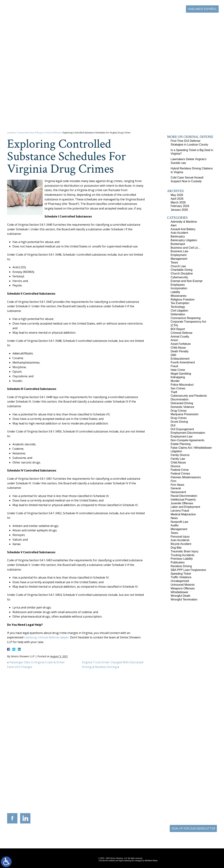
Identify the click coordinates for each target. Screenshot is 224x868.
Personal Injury (180, 537)
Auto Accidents (180, 540)
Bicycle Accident (181, 544)
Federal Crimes (180, 474)
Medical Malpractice (183, 514)
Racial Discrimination (184, 496)
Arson (174, 340)
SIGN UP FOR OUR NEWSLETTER (193, 828)
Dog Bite (176, 548)
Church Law (178, 266)
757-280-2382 (198, 788)
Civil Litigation (179, 311)
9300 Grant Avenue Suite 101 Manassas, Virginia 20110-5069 (95, 783)
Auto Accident (179, 233)
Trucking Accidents (183, 555)
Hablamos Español (202, 9)
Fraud (174, 366)
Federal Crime (180, 470)
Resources (134, 19)
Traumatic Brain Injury (185, 551)
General (176, 488)
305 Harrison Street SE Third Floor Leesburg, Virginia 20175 (29, 783)
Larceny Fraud (180, 511)
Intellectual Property (183, 500)
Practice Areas (115, 19)
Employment (179, 255)
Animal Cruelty (180, 337)
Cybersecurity (179, 277)
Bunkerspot (178, 244)
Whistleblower (180, 592)
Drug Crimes (179, 411)
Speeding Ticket (181, 574)
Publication (178, 562)
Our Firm (97, 19)
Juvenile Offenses (182, 503)
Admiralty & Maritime (184, 222)
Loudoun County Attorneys (21, 133)
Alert (174, 225)
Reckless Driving (181, 566)
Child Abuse (178, 348)
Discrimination (180, 399)
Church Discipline (182, 274)
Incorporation (179, 288)
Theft (174, 392)
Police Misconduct (182, 385)
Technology (178, 307)
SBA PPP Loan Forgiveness (188, 570)
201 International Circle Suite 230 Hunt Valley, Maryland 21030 (129, 783)
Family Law (178, 459)
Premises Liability (182, 559)
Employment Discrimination (188, 433)
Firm (173, 481)
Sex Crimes (178, 388)
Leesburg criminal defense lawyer (46, 637)
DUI (173, 425)
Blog (186, 19)
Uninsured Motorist (183, 585)
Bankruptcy (178, 236)
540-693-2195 (65, 793)
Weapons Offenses (183, 588)
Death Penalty (180, 351)
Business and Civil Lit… (186, 248)
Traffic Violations (181, 577)
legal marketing (125, 861)
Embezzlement (180, 359)
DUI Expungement (182, 429)
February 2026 (180, 206)
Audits (175, 525)
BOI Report (178, 329)
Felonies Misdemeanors (186, 477)
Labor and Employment (185, 507)
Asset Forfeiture (181, 344)
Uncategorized (180, 581)
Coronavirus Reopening (186, 318)
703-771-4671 (168, 9)
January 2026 (179, 210)
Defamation (178, 314)
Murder (175, 381)
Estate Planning (181, 444)
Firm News (177, 485)
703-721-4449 (98, 790)
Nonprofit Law (179, 522)
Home (82, 19)
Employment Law (182, 436)
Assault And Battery (183, 229)
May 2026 (177, 195)
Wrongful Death (180, 596)
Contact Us (200, 19)
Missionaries (179, 296)
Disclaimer (124, 835)
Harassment (178, 492)
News (174, 518)
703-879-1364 (31, 790)
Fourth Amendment (183, 362)
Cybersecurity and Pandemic (189, 396)
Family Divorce (180, 455)
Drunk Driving (179, 422)
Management (179, 259)
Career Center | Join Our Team (161, 19)
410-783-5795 (131, 790)
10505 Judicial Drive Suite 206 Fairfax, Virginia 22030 (162, 786)
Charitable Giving (182, 270)
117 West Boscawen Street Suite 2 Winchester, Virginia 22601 (62, 785)
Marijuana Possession (185, 414)
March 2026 (178, 202)
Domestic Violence (182, 407)
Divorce (175, 466)
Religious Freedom (183, 300)
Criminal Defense (52, 133)
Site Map (109, 835)
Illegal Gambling (181, 374)
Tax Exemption (180, 303)
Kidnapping (178, 377)
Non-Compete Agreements (187, 440)
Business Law (179, 251)
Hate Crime (178, 370)
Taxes (174, 262)
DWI (173, 355)
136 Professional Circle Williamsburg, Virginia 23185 (195, 782)
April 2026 (177, 199)
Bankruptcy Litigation (184, 240)
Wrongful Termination (184, 599)
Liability (175, 292)
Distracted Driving (182, 403)
